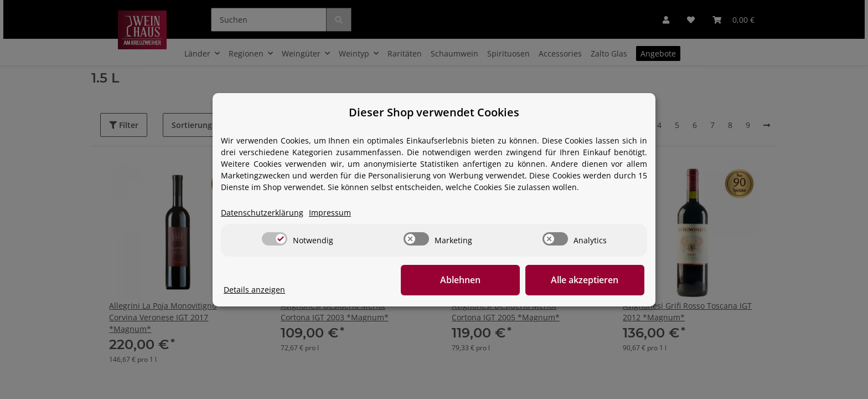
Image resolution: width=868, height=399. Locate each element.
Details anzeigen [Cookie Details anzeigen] (254, 290)
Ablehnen (473, 280)
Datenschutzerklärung (262, 213)
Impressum (330, 213)
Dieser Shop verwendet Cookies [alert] (434, 112)
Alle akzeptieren (589, 280)
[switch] (275, 239)
